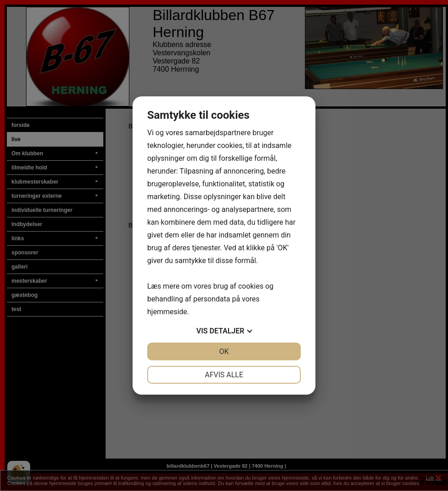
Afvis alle (224, 375)
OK (224, 351)
